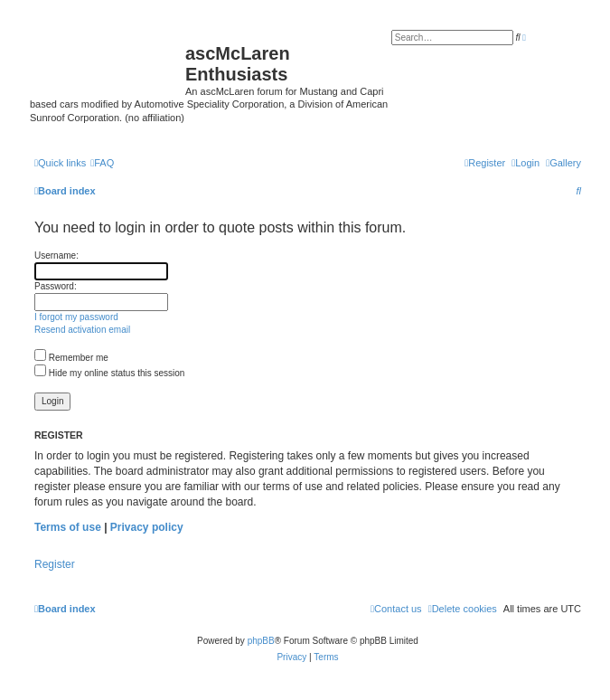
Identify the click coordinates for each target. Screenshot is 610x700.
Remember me (71, 358)
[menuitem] (563, 163)
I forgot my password (76, 317)
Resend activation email (82, 330)
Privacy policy (147, 527)
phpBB (261, 641)
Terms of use (68, 527)
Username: (56, 255)
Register (55, 564)
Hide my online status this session (109, 373)
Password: (56, 286)
